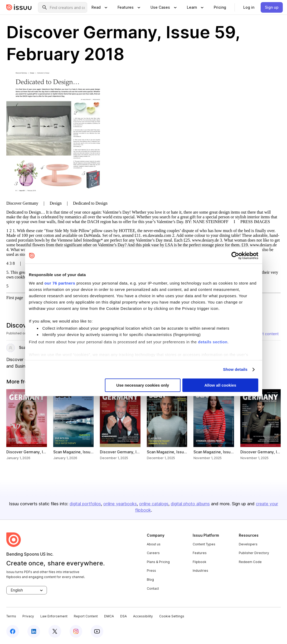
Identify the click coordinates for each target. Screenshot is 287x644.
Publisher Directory (254, 553)
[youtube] (97, 631)
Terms (11, 616)
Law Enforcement (54, 616)
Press (151, 571)
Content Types (204, 544)
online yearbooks (120, 504)
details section (213, 342)
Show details (235, 369)
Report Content (86, 616)
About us (154, 544)
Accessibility (143, 616)
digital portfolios (85, 504)
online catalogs (154, 504)
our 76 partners (60, 283)
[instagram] (76, 631)
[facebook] (13, 631)
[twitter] (55, 631)
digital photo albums (190, 504)
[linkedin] (34, 631)
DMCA (109, 616)
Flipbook (200, 562)
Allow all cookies (220, 385)
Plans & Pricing (158, 562)
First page (15, 298)
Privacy (28, 616)
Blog (150, 580)
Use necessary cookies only (143, 385)
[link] (220, 7)
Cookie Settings (172, 616)
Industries (200, 571)
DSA (123, 616)
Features (200, 553)
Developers (248, 544)
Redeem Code (250, 562)
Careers (153, 553)
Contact (153, 588)
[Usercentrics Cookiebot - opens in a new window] (235, 256)
